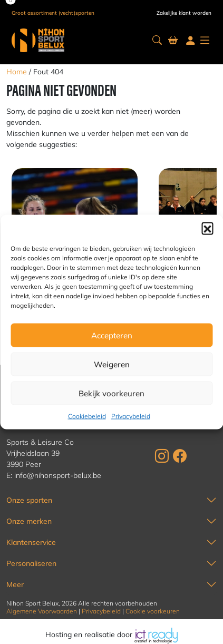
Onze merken (29, 521)
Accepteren (112, 335)
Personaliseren (31, 563)
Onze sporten (29, 500)
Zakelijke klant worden (184, 13)
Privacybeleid (131, 416)
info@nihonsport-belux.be (58, 475)
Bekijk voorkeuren (111, 393)
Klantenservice (31, 542)
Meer (15, 584)
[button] (207, 228)
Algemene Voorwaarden (42, 611)
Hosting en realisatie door (111, 635)
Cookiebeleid (87, 416)
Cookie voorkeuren (153, 611)
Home (17, 72)
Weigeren (112, 364)
